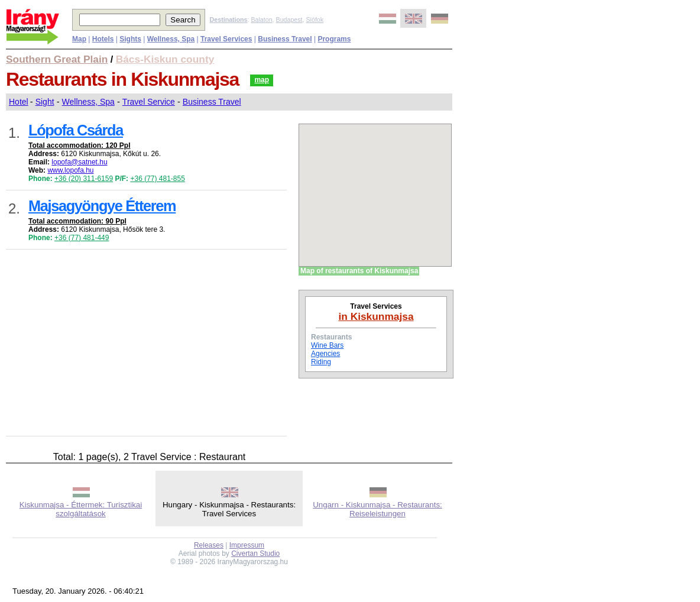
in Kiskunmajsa (376, 316)
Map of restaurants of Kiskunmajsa (359, 271)
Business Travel (212, 102)
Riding (321, 362)
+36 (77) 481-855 (157, 179)
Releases (209, 545)
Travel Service (149, 102)
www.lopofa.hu (70, 170)
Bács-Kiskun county (165, 59)
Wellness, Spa (88, 102)
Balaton (261, 20)
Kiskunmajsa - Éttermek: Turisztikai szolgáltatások (81, 509)
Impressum (247, 545)
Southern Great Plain (57, 59)
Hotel (19, 102)
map (262, 80)
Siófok (315, 20)
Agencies (325, 354)
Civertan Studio (255, 554)
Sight (45, 102)
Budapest (289, 20)
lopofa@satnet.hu (79, 162)
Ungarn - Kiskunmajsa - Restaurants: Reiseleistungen (377, 509)
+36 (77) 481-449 (82, 238)
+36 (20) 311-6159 (84, 179)
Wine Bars (327, 345)
